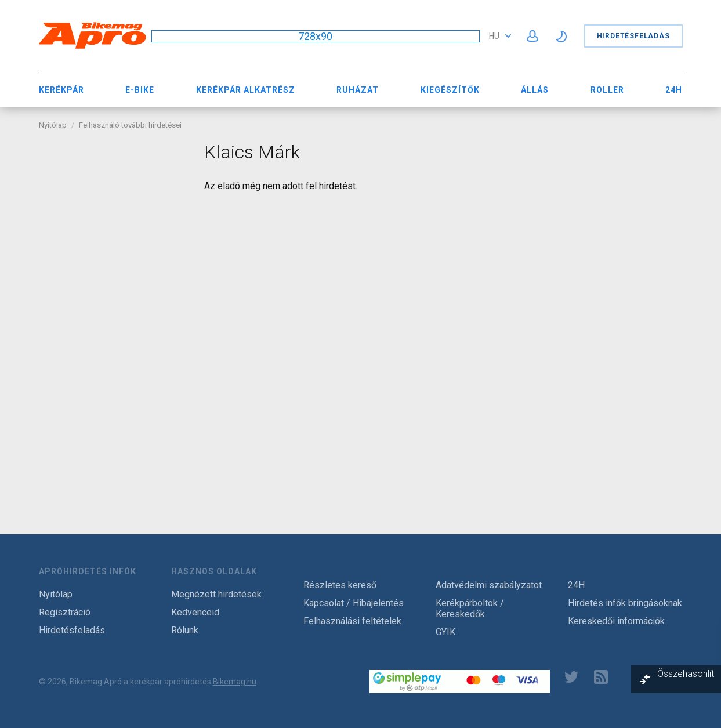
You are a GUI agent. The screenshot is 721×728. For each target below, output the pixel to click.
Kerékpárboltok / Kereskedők (470, 609)
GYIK (445, 632)
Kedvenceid (195, 612)
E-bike (140, 90)
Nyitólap (53, 125)
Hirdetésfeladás (633, 36)
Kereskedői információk (616, 621)
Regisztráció (65, 612)
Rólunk (185, 630)
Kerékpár (61, 90)
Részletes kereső (340, 585)
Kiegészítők (450, 90)
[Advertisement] (113, 315)
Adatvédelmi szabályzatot (489, 585)
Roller (607, 90)
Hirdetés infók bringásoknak (625, 603)
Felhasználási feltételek (352, 621)
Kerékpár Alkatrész (246, 90)
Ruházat (358, 90)
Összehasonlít (686, 674)
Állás (535, 90)
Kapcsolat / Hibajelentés (354, 603)
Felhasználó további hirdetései (130, 125)
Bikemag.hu (235, 682)
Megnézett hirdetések (216, 594)
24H (674, 90)
